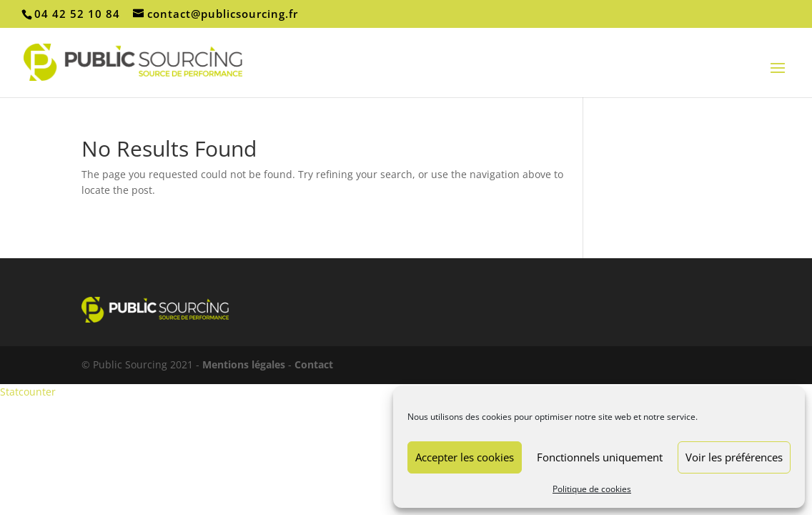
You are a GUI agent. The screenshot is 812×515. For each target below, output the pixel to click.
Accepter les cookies (465, 457)
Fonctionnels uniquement (600, 457)
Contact (314, 364)
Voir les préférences (734, 457)
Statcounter (28, 392)
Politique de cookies (592, 489)
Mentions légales (244, 364)
